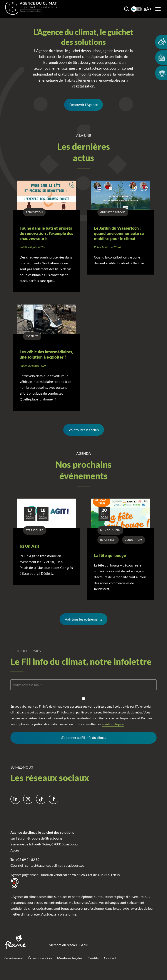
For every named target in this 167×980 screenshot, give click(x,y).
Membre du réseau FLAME (69, 945)
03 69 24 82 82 (28, 859)
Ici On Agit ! (31, 546)
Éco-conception (40, 958)
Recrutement (13, 958)
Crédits (93, 958)
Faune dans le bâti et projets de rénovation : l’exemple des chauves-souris (46, 233)
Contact (110, 958)
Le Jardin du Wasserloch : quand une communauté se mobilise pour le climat (119, 233)
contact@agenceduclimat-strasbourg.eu (55, 865)
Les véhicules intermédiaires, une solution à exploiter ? (46, 354)
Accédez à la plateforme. (59, 914)
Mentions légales (70, 958)
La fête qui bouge (110, 555)
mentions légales (113, 724)
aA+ (148, 9)
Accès (15, 850)
